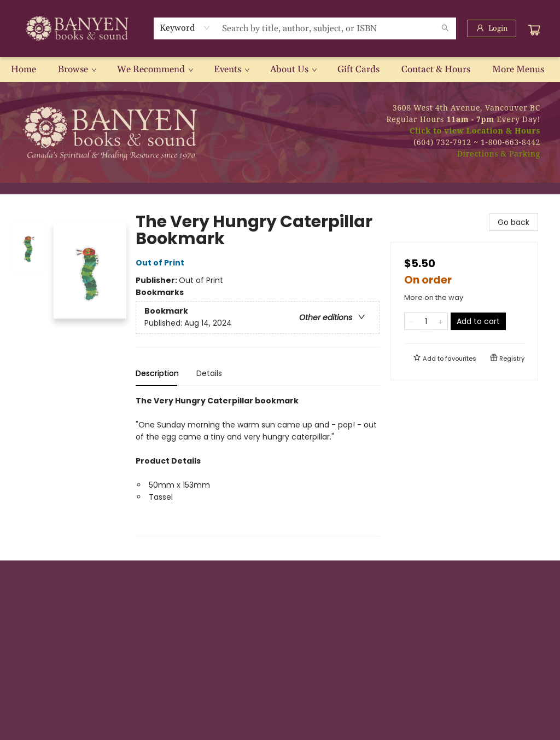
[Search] (445, 28)
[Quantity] (426, 321)
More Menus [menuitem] (518, 70)
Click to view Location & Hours (475, 131)
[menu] (280, 70)
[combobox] (185, 28)
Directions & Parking (499, 154)
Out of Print (162, 263)
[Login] (492, 28)
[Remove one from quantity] (412, 321)
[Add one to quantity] (441, 321)
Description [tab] (157, 373)
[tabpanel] (258, 466)
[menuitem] (24, 70)
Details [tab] (209, 373)
